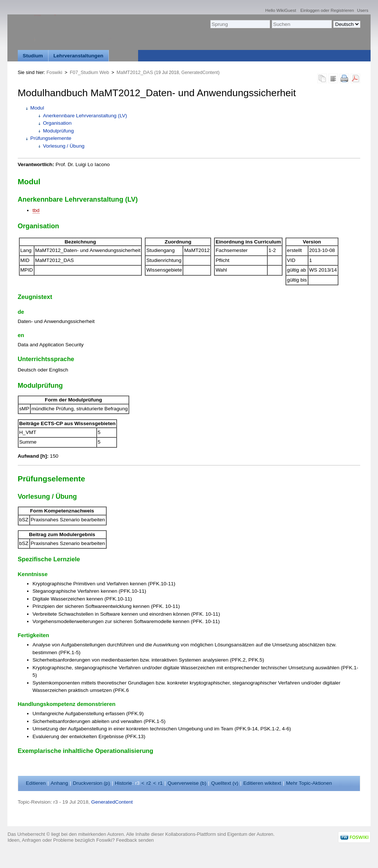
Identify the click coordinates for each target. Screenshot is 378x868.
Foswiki (54, 72)
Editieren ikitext (262, 783)
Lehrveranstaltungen (78, 56)
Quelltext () (225, 783)
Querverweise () (187, 783)
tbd (36, 210)
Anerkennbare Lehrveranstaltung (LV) (85, 116)
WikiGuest (286, 10)
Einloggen (310, 10)
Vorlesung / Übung (64, 146)
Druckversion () (91, 783)
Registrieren (342, 10)
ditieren (36, 783)
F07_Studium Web (90, 72)
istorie (123, 783)
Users (363, 10)
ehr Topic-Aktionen (309, 783)
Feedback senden (135, 840)
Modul (37, 108)
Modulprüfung (58, 131)
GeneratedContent (200, 73)
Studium (33, 56)
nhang (59, 783)
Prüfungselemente (51, 138)
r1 (160, 783)
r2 (149, 783)
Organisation (57, 123)
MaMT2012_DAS (135, 72)
